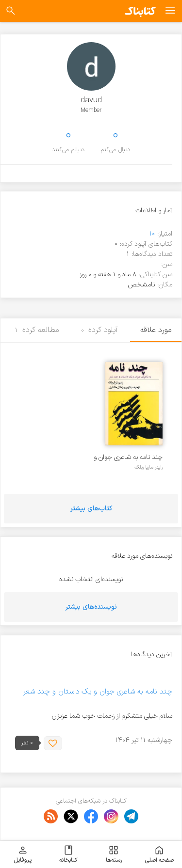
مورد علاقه (156, 330)
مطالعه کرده (37, 330)
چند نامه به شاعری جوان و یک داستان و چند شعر (128, 457)
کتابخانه (68, 854)
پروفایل (23, 854)
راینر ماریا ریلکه (149, 467)
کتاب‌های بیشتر (91, 509)
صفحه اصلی (159, 854)
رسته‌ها (114, 854)
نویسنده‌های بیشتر (91, 607)
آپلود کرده (100, 330)
